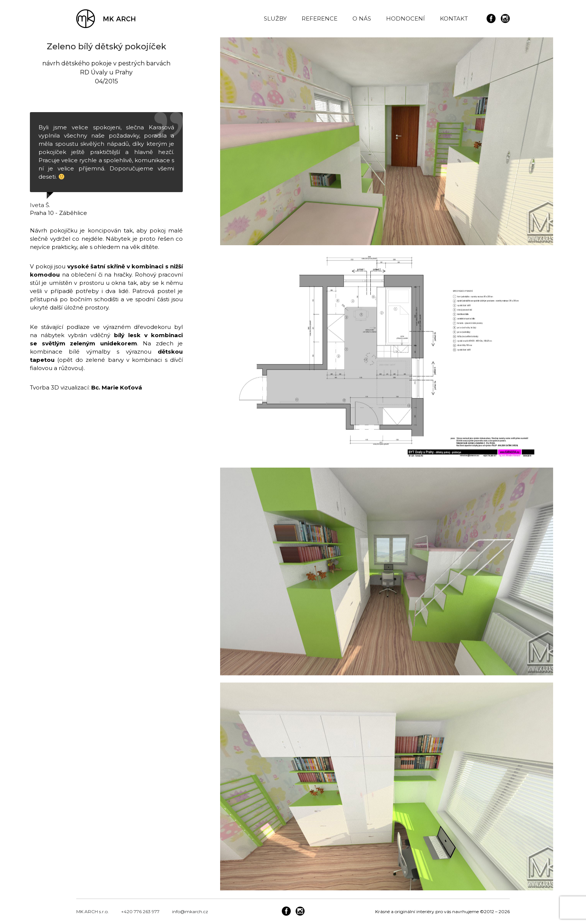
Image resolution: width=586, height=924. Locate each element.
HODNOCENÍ (405, 19)
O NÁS (362, 19)
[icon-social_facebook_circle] (493, 19)
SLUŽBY (275, 19)
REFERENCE (320, 19)
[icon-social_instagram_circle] (505, 19)
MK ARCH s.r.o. (92, 910)
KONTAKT (454, 19)
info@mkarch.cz (190, 910)
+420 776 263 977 (140, 910)
